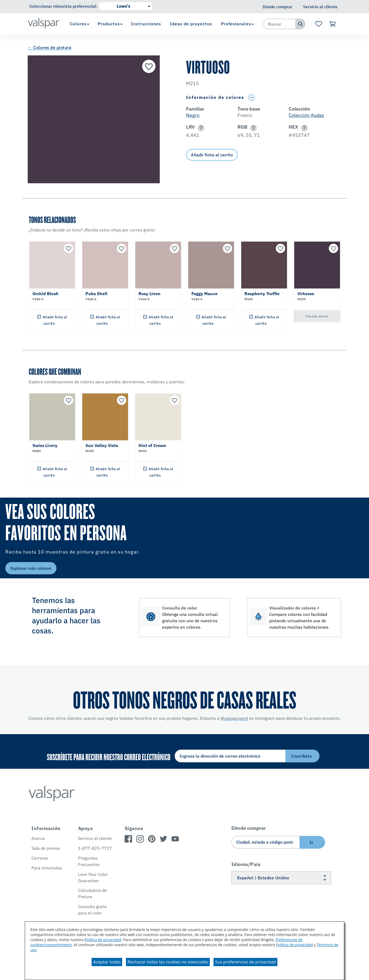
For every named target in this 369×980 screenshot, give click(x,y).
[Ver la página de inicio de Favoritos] (319, 24)
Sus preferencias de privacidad (245, 962)
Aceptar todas (107, 962)
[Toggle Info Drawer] (251, 97)
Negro (193, 115)
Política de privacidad (103, 940)
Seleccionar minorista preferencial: (63, 6)
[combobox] (280, 24)
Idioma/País (246, 864)
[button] (200, 128)
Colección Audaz (306, 115)
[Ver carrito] (333, 24)
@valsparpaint (234, 718)
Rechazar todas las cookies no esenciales (168, 962)
